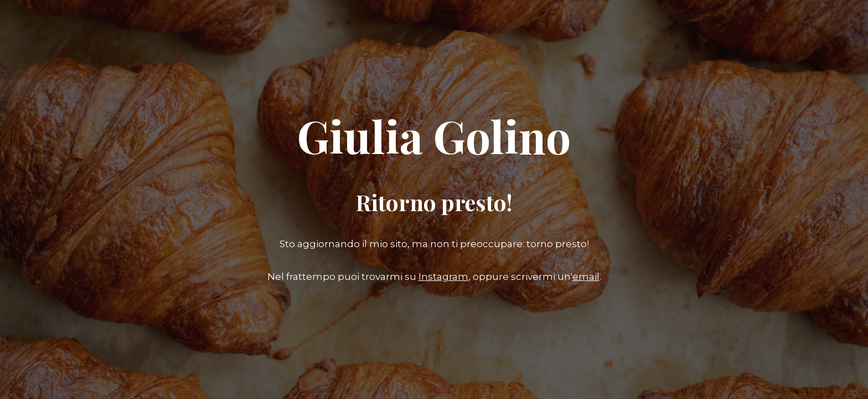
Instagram (443, 277)
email (586, 277)
